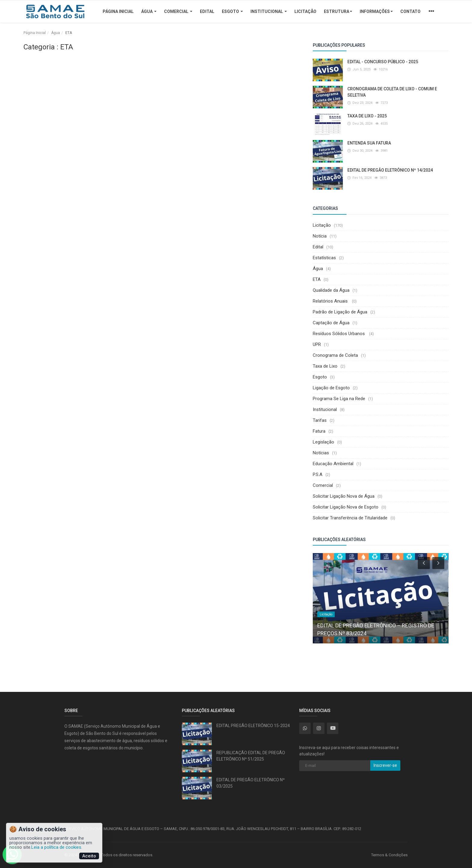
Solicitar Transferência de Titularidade (350, 518)
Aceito (89, 856)
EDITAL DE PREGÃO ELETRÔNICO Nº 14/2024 (390, 170)
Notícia (320, 236)
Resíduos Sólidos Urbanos (339, 334)
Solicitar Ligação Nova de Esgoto (346, 507)
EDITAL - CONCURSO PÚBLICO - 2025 (383, 62)
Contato (410, 11)
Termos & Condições (389, 855)
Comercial (178, 11)
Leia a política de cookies (56, 847)
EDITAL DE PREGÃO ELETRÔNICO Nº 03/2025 (251, 783)
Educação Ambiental (333, 464)
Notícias (321, 453)
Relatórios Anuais (331, 301)
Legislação (323, 442)
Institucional (269, 11)
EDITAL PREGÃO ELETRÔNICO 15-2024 (253, 726)
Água (149, 11)
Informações (376, 11)
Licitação (305, 11)
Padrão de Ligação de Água (340, 312)
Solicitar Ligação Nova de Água (344, 496)
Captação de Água (331, 323)
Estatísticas (324, 258)
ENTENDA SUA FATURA (369, 143)
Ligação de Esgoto (331, 388)
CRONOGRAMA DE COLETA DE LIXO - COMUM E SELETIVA (392, 92)
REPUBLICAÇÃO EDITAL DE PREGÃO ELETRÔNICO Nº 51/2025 (251, 756)
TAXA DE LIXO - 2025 (367, 116)
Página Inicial (118, 11)
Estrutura (338, 11)
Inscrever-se (385, 765)
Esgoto (232, 11)
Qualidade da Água (331, 290)
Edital (207, 11)
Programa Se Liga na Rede (339, 399)
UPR (317, 344)
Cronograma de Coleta (335, 355)
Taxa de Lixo (325, 366)
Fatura (319, 431)
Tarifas (320, 420)
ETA (317, 279)
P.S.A (318, 474)
